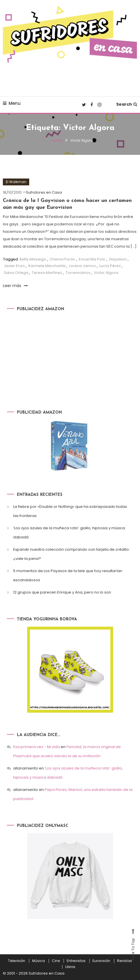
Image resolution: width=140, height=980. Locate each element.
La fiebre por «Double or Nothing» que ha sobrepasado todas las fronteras (70, 511)
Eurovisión (101, 961)
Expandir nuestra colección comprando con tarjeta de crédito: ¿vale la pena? (71, 554)
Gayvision (118, 259)
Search (127, 104)
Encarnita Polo (92, 259)
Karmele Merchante (47, 266)
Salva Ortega (16, 273)
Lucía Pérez (110, 266)
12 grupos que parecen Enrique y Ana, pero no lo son (62, 592)
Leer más (15, 286)
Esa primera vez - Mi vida (37, 747)
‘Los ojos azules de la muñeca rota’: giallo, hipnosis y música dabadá (69, 533)
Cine (56, 961)
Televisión (17, 961)
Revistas (125, 961)
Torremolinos (78, 273)
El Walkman (16, 182)
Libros (70, 967)
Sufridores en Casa (44, 192)
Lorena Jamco (82, 266)
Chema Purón (62, 259)
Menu (12, 103)
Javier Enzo (14, 266)
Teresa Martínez (47, 273)
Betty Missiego (33, 259)
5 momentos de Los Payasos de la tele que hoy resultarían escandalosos (68, 575)
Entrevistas (76, 961)
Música (39, 961)
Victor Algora (106, 273)
